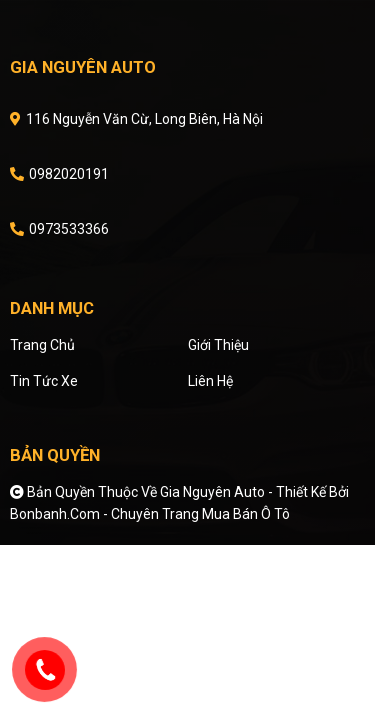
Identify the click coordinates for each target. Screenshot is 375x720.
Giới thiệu (218, 345)
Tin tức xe (44, 381)
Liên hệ (210, 381)
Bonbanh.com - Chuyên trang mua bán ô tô (150, 514)
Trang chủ (42, 345)
